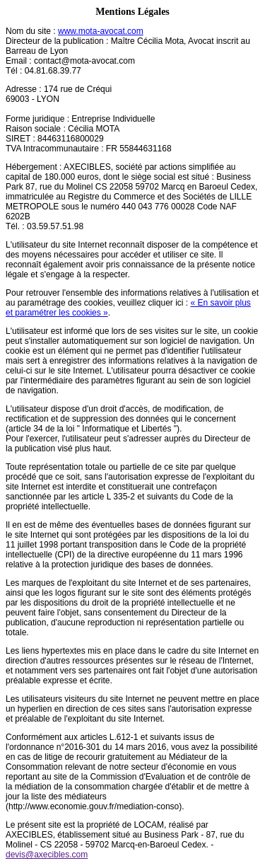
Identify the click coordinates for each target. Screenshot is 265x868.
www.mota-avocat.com (101, 31)
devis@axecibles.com (47, 855)
